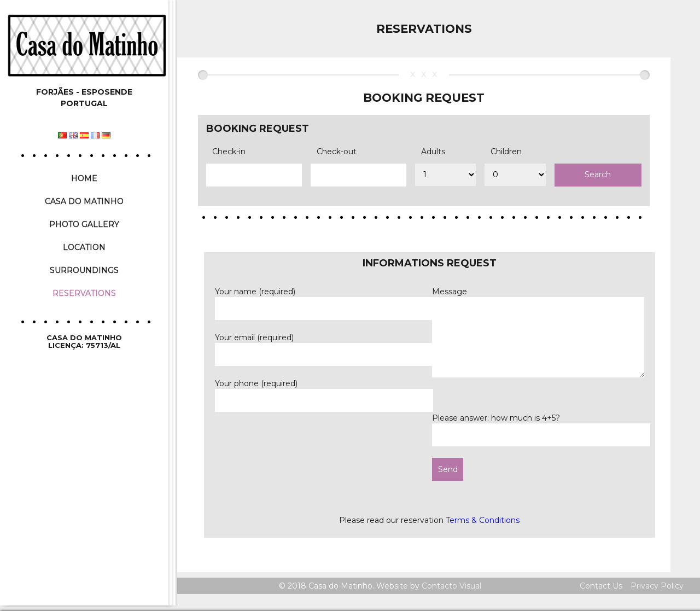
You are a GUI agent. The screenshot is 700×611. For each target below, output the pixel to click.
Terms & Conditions (483, 520)
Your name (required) (324, 299)
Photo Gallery (84, 224)
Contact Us (601, 586)
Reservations (84, 293)
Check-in (229, 152)
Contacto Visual (451, 586)
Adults (433, 152)
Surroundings (84, 270)
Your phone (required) (324, 391)
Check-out (337, 152)
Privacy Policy (657, 586)
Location (84, 247)
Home (84, 178)
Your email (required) (324, 345)
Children (506, 152)
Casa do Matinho (84, 201)
